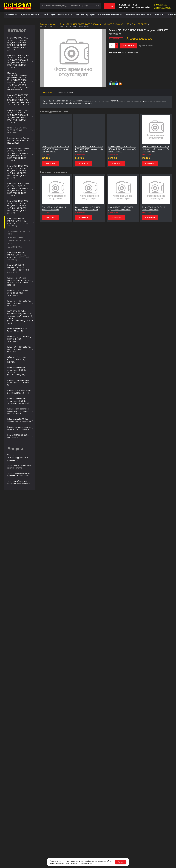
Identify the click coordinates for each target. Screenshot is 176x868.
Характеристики (66, 92)
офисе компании (86, 103)
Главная (43, 24)
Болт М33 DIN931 (139, 24)
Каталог (53, 24)
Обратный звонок (163, 8)
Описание (48, 92)
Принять (121, 862)
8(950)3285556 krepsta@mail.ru (135, 7)
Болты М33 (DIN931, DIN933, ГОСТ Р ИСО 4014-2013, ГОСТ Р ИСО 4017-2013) (94, 24)
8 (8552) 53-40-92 (128, 5)
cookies (64, 861)
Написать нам (162, 5)
